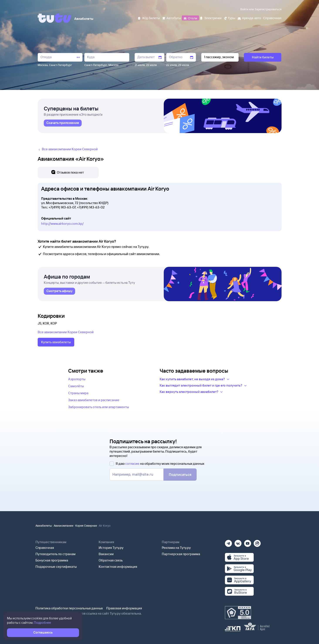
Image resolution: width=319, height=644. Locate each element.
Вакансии (106, 554)
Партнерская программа (181, 554)
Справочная (45, 548)
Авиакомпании (64, 526)
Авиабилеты (44, 526)
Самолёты (76, 386)
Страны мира (78, 393)
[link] (63, 123)
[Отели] (190, 18)
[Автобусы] (172, 18)
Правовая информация (124, 608)
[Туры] (229, 18)
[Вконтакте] (238, 542)
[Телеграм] (228, 542)
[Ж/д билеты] (149, 18)
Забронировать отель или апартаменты (99, 407)
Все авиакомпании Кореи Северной (66, 332)
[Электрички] (210, 18)
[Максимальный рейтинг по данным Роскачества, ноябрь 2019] (238, 613)
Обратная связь (111, 560)
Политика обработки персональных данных (69, 608)
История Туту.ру (111, 548)
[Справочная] (272, 18)
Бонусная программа (52, 560)
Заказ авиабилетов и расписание (94, 400)
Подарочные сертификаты (56, 567)
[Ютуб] (248, 542)
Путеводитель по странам (56, 554)
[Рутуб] (257, 542)
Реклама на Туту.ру (176, 548)
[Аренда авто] (249, 18)
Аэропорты (77, 379)
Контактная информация (118, 567)
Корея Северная (86, 526)
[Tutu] (55, 18)
